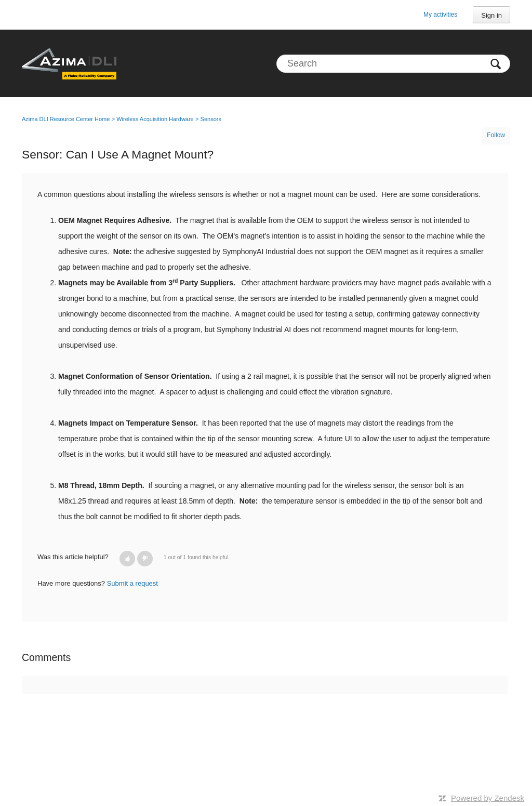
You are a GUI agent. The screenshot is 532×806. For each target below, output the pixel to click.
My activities (440, 15)
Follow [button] (496, 135)
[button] (127, 559)
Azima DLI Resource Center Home (66, 119)
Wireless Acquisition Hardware (155, 119)
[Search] (393, 64)
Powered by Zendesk (488, 798)
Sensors (211, 119)
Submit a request (132, 583)
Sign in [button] (491, 15)
